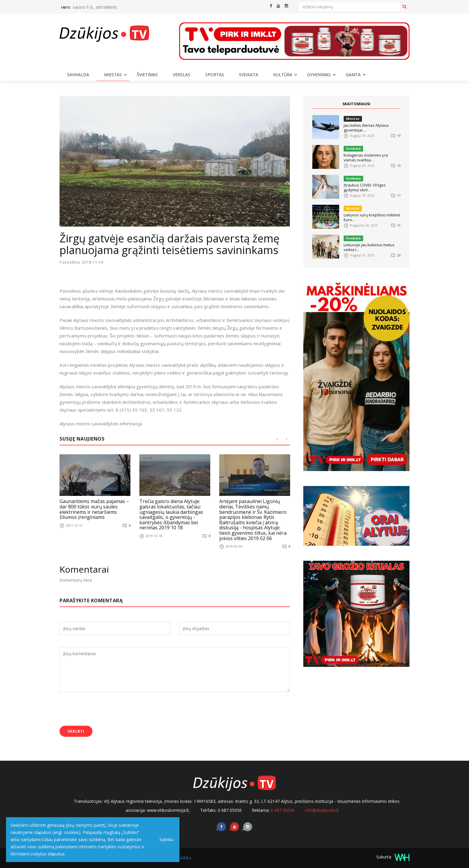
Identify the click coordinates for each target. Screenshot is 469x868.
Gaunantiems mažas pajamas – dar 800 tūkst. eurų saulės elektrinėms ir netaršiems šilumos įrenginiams (94, 509)
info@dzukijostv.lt (322, 810)
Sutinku (165, 839)
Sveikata (249, 75)
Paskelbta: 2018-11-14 (81, 262)
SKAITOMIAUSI (357, 104)
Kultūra (283, 75)
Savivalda (78, 75)
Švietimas (147, 75)
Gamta (353, 75)
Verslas (182, 75)
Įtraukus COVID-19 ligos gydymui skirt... (365, 187)
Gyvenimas (319, 75)
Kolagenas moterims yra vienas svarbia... (366, 158)
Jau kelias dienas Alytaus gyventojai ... (366, 128)
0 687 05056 (283, 810)
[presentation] (105, 710)
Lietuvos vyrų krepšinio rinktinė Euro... (372, 217)
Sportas (215, 75)
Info (66, 7)
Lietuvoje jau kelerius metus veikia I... (369, 247)
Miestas (113, 75)
